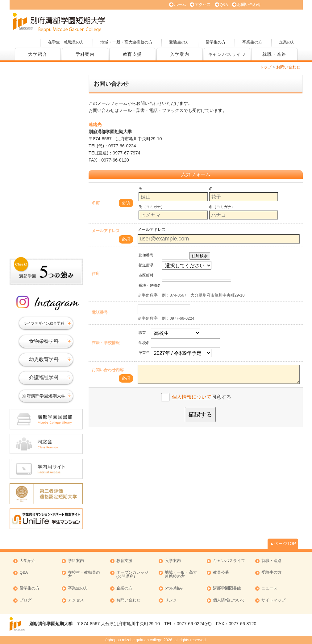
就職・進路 (274, 54)
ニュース (269, 588)
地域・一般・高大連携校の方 (126, 42)
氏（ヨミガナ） (152, 207)
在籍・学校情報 (106, 343)
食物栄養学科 (44, 341)
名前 (96, 203)
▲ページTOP (283, 544)
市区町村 (146, 275)
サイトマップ (273, 600)
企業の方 (287, 42)
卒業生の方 (252, 42)
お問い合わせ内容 (108, 370)
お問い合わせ (249, 4)
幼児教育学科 (44, 359)
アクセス (203, 4)
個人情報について (192, 397)
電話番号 (100, 312)
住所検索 (200, 256)
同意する (202, 397)
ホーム (180, 4)
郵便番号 (146, 255)
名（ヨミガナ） (222, 207)
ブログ (25, 600)
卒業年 (144, 353)
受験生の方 (179, 42)
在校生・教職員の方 (84, 575)
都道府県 (146, 265)
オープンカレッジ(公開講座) (280, 22)
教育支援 (132, 54)
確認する (200, 414)
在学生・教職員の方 (66, 42)
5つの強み (174, 588)
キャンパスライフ (227, 54)
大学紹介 (38, 54)
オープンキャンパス (150, 22)
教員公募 (221, 573)
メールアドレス (106, 231)
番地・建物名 (150, 285)
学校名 (144, 343)
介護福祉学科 (44, 377)
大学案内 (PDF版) (193, 22)
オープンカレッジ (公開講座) (132, 575)
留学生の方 (216, 42)
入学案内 (180, 54)
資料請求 (236, 22)
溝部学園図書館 (227, 588)
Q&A (224, 5)
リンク (171, 600)
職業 (142, 333)
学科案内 (85, 54)
